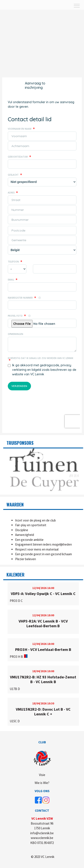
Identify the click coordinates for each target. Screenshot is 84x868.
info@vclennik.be (42, 833)
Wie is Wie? (42, 783)
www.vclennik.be (42, 838)
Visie (42, 775)
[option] (43, 470)
